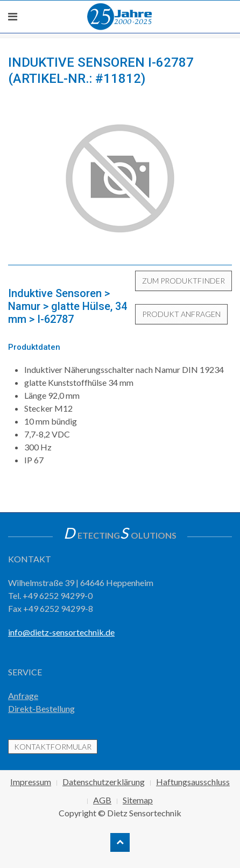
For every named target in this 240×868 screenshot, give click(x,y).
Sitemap (138, 800)
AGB (102, 800)
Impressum (31, 782)
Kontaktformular (53, 747)
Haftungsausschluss (193, 782)
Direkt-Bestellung (41, 708)
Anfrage (23, 696)
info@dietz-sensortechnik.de (61, 632)
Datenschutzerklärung (104, 782)
